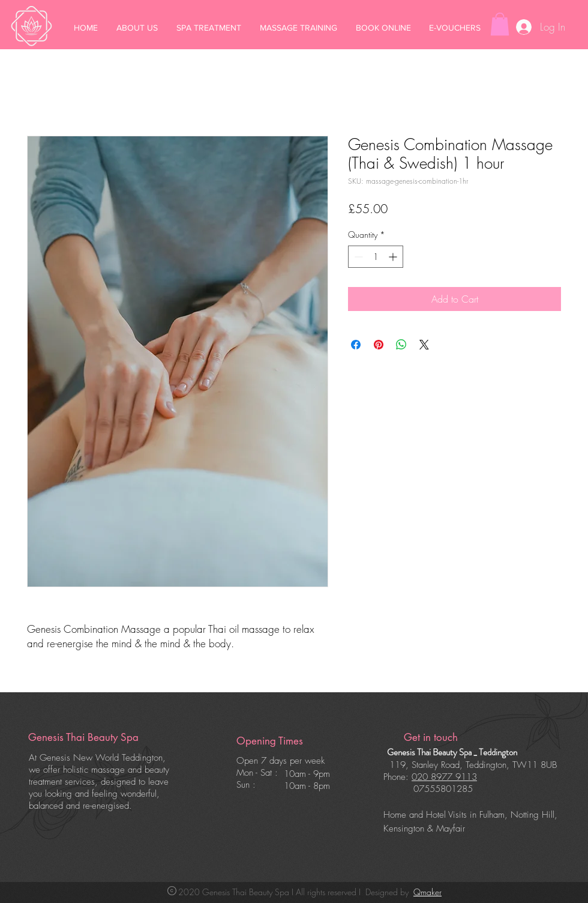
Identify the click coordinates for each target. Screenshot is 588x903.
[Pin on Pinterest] (379, 345)
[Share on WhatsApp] (401, 345)
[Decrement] (357, 257)
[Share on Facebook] (356, 345)
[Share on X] (424, 345)
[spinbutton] (376, 257)
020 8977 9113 (444, 777)
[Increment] (394, 257)
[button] (500, 24)
